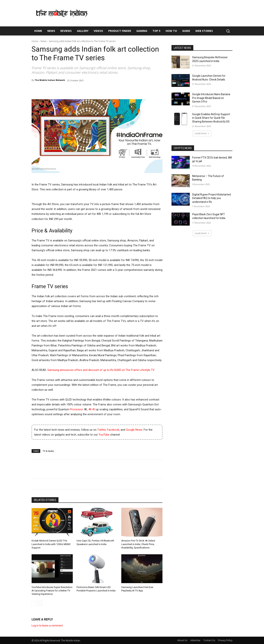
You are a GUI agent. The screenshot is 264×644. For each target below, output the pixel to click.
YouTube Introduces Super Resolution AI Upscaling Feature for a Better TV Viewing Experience (52, 591)
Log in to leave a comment (47, 626)
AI (94, 409)
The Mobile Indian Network (50, 80)
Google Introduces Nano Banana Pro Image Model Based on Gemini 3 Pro (211, 98)
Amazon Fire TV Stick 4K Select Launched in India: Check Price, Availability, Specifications (138, 544)
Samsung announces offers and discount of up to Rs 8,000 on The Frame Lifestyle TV (101, 370)
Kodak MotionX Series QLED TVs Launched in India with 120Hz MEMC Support (51, 544)
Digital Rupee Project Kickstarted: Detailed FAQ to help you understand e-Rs (212, 198)
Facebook (113, 430)
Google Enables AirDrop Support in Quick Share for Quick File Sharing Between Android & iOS (211, 118)
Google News (134, 430)
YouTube (104, 435)
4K (90, 409)
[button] (228, 31)
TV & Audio (48, 451)
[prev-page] (34, 603)
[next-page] (40, 603)
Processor (77, 409)
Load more (202, 133)
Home (35, 41)
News (44, 41)
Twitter (101, 430)
